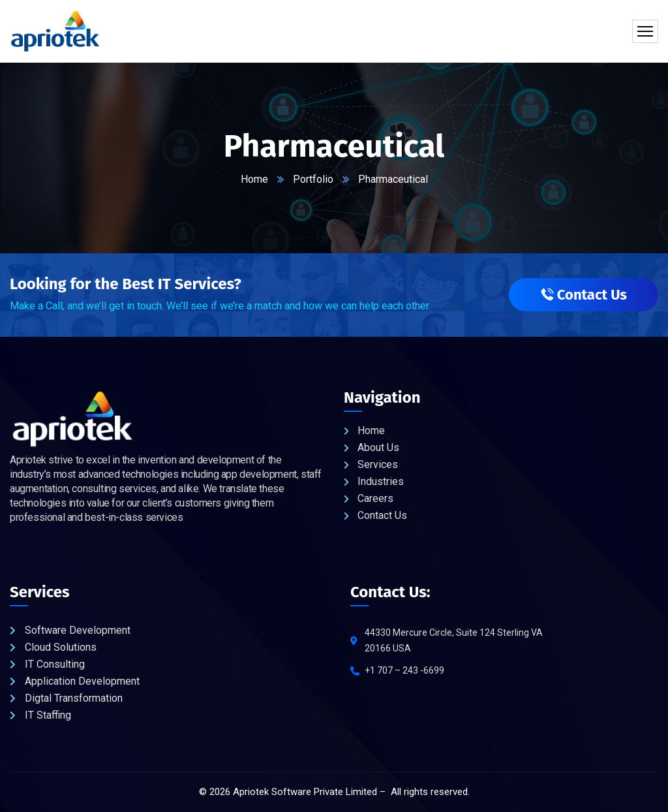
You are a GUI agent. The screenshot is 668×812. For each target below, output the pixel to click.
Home (254, 179)
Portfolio (313, 179)
